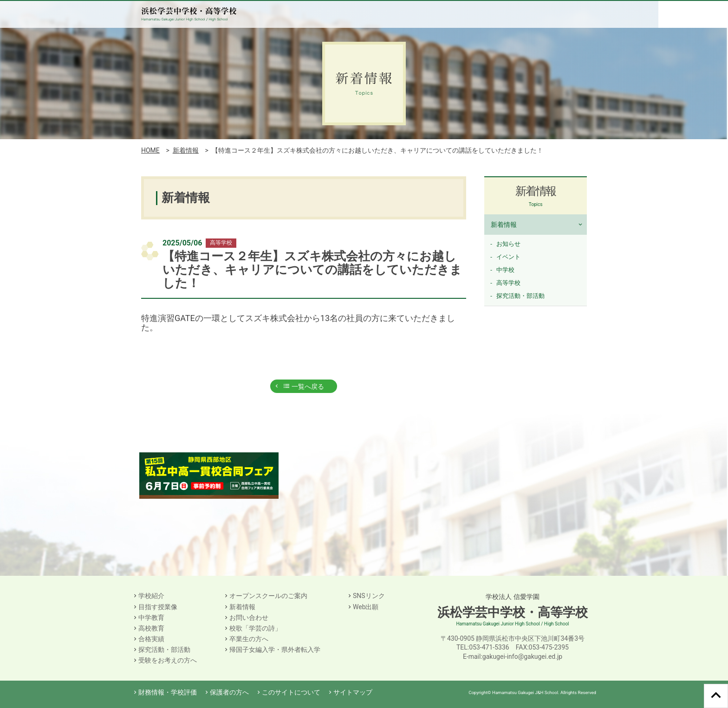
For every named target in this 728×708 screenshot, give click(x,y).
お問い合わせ (249, 618)
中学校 (505, 270)
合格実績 (151, 639)
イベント (508, 257)
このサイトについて (291, 692)
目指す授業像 (158, 607)
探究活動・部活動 (520, 296)
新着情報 (186, 150)
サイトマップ (353, 692)
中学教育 (151, 618)
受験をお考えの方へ (168, 660)
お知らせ (508, 244)
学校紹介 (151, 596)
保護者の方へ (229, 692)
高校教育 (151, 628)
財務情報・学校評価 (168, 692)
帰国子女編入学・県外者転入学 (275, 650)
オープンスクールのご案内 (268, 596)
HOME (150, 150)
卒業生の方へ (249, 639)
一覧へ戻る (303, 386)
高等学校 (508, 283)
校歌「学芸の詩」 (255, 628)
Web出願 (366, 607)
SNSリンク (369, 596)
